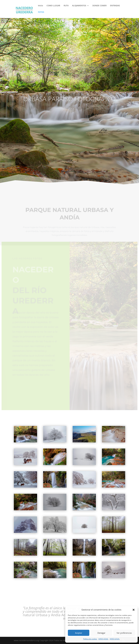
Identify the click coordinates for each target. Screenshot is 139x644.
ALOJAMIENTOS (79, 6)
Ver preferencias (124, 633)
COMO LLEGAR (53, 6)
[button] (134, 610)
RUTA (66, 6)
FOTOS (41, 12)
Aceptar (79, 633)
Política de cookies (90, 639)
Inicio (41, 6)
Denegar (101, 633)
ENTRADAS (115, 6)
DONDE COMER (99, 6)
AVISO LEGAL (103, 639)
